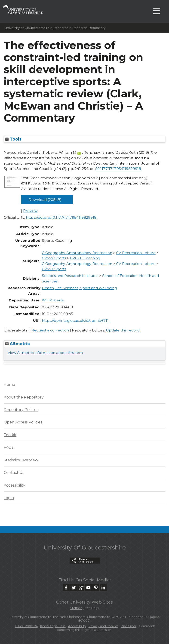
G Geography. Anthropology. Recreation (77, 253)
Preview (30, 211)
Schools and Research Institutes (70, 276)
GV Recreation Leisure (136, 253)
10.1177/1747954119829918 (118, 169)
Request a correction (50, 330)
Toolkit (10, 435)
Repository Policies (21, 410)
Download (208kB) (45, 200)
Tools (13, 139)
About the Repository (24, 397)
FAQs (8, 447)
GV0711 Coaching (85, 258)
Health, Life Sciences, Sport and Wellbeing (79, 288)
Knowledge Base (53, 626)
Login (9, 498)
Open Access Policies (23, 422)
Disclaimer (129, 626)
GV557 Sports (54, 258)
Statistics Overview (21, 460)
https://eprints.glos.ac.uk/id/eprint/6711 (75, 320)
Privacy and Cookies (103, 626)
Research (61, 28)
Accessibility (14, 485)
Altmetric (18, 344)
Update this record (123, 330)
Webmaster (102, 630)
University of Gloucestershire (27, 28)
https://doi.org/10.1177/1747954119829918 (61, 217)
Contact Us (14, 473)
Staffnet (76, 608)
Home (9, 385)
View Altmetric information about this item (45, 353)
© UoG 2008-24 (26, 626)
